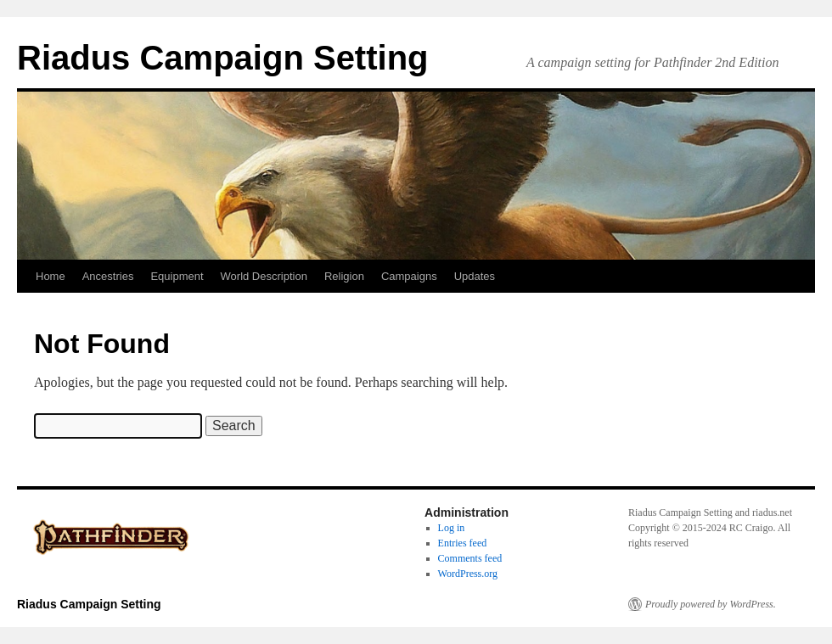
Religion (344, 276)
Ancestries (108, 276)
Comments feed (470, 558)
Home (51, 276)
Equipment (177, 276)
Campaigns (409, 276)
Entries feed (463, 543)
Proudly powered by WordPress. (711, 604)
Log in (452, 528)
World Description (264, 276)
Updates (475, 276)
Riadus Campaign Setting (223, 58)
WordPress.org (468, 574)
